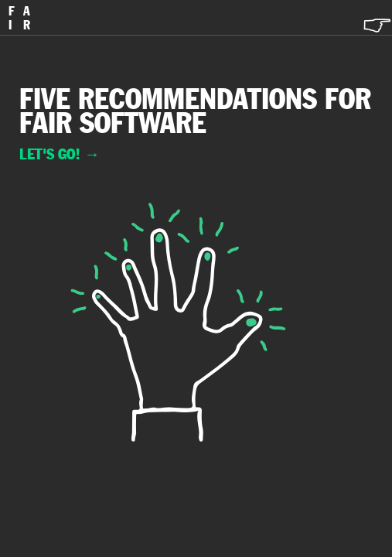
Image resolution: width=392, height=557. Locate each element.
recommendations (198, 99)
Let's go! (60, 154)
